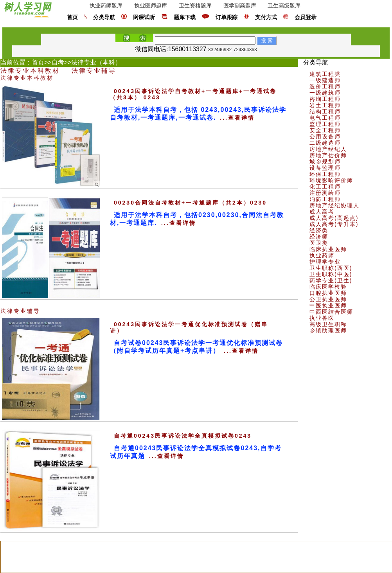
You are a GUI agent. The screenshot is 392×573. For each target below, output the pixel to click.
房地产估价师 (328, 155)
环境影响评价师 (331, 180)
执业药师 (322, 255)
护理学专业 (325, 262)
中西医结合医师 (331, 312)
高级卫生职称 (328, 324)
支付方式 (266, 17)
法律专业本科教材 (30, 71)
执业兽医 (322, 318)
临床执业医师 (328, 249)
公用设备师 (325, 137)
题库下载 (185, 17)
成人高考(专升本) (334, 224)
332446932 (220, 50)
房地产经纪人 (328, 149)
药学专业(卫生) (331, 280)
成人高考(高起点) (334, 218)
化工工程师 (325, 187)
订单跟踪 (227, 17)
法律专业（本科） (96, 62)
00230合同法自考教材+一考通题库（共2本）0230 (190, 203)
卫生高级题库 (284, 5)
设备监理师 (325, 168)
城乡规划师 (325, 162)
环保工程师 (325, 174)
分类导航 (104, 17)
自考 (58, 62)
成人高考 (322, 212)
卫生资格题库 (195, 5)
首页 (72, 17)
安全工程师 (325, 130)
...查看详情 (237, 118)
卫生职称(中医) (331, 274)
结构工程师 (325, 111)
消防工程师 (325, 199)
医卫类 (319, 243)
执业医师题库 (151, 5)
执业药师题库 (106, 5)
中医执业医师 (328, 305)
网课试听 (144, 17)
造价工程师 (325, 86)
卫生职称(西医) (331, 268)
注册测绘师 (325, 193)
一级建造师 (325, 80)
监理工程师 (325, 124)
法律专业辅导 (94, 71)
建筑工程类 (325, 74)
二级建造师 (325, 143)
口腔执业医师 (328, 293)
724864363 (245, 50)
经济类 (319, 230)
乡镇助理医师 (328, 331)
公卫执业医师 (328, 299)
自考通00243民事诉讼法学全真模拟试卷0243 (183, 436)
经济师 (319, 237)
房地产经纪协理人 (334, 205)
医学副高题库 (240, 5)
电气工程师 (325, 118)
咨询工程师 (325, 99)
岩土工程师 (325, 105)
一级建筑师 (325, 93)
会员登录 (306, 17)
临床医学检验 (328, 287)
